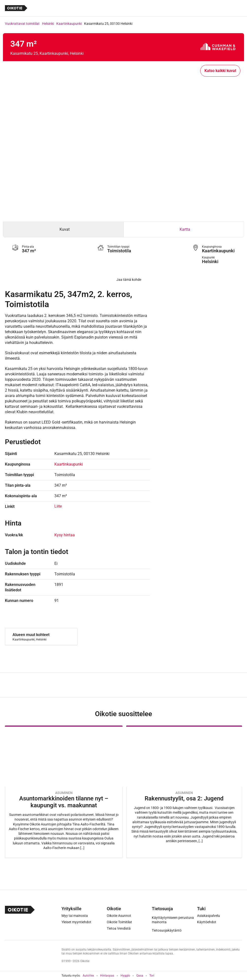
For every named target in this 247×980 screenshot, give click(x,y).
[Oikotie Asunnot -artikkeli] (64, 792)
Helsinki (48, 24)
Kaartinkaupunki (69, 24)
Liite (58, 506)
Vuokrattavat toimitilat (22, 24)
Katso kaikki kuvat (220, 71)
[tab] (63, 229)
